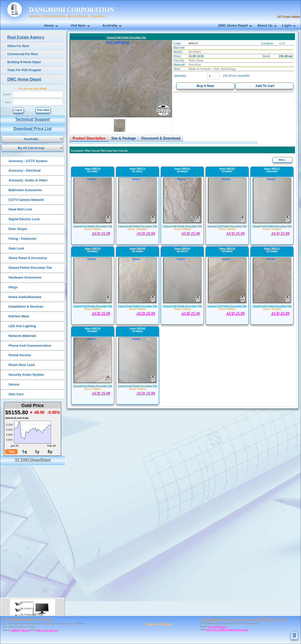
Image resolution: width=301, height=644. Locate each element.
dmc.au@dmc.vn (218, 626)
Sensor (14, 384)
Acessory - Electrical (25, 170)
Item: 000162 (182, 168)
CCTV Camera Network (26, 200)
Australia (110, 26)
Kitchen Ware (19, 316)
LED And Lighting (22, 326)
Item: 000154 (93, 168)
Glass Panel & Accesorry (28, 258)
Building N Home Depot (24, 62)
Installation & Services (26, 306)
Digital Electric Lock (24, 219)
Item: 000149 (182, 248)
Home (49, 26)
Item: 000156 (227, 248)
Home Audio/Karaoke (25, 297)
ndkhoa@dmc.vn (20, 630)
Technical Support (33, 119)
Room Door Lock (22, 365)
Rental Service (20, 355)
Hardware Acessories (25, 277)
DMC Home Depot (233, 26)
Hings (13, 287)
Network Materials (22, 336)
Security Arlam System (26, 375)
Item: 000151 (272, 248)
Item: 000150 (93, 328)
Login (287, 26)
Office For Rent (18, 46)
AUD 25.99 (101, 234)
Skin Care (16, 394)
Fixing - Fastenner (23, 239)
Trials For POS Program (24, 70)
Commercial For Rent (22, 54)
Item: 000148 (137, 248)
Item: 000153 (137, 168)
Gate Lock (16, 248)
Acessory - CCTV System (28, 161)
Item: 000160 (137, 328)
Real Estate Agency (26, 37)
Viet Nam (78, 26)
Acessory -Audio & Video (28, 180)
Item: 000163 (227, 168)
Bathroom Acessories (25, 190)
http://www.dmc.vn (47, 630)
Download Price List (33, 129)
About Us (265, 26)
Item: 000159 (93, 248)
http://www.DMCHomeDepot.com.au (228, 629)
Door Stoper (18, 229)
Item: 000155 (272, 168)
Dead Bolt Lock (20, 209)
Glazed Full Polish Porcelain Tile (93, 226)
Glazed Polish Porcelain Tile (30, 268)
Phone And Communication (30, 346)
